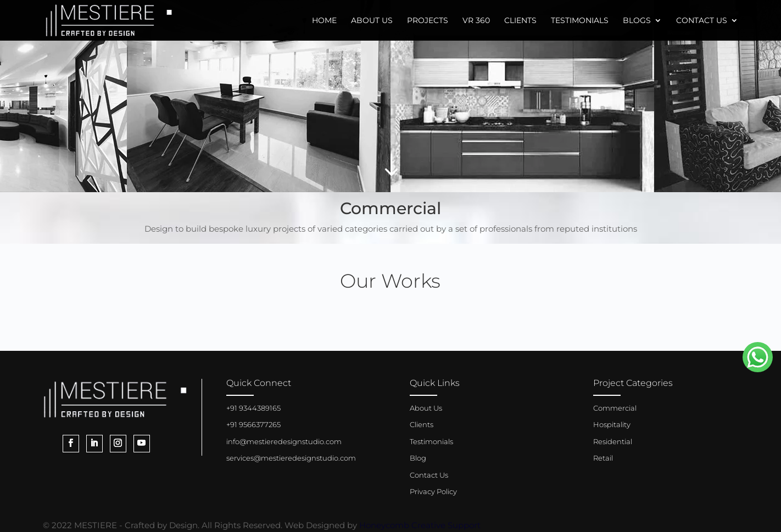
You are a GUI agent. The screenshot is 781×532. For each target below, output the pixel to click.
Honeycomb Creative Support (420, 525)
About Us (372, 21)
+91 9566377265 (253, 424)
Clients (520, 21)
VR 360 (476, 21)
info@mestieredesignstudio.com (284, 441)
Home (324, 21)
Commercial (615, 408)
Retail (603, 458)
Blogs (637, 21)
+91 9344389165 (253, 408)
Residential (613, 441)
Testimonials (580, 21)
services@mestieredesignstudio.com (291, 458)
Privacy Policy (433, 491)
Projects (428, 21)
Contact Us (702, 21)
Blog (418, 458)
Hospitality (612, 424)
